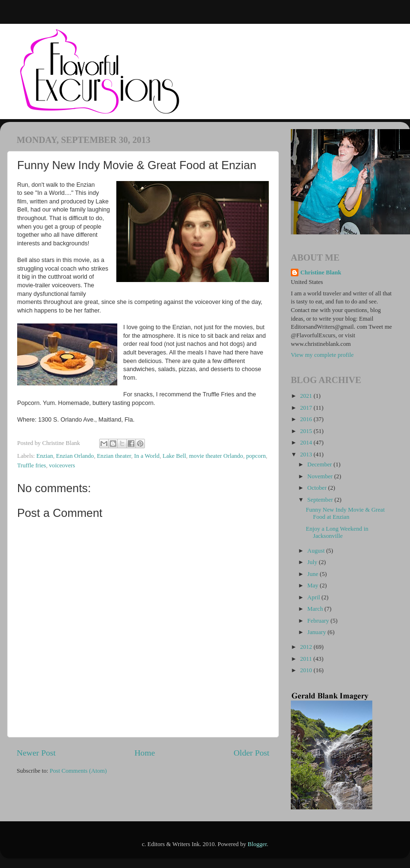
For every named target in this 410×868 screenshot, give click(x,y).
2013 (307, 454)
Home (145, 753)
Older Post (251, 753)
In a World (147, 456)
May (314, 585)
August (317, 551)
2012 (307, 647)
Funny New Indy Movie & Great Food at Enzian (345, 513)
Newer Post (36, 753)
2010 (307, 670)
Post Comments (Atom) (78, 771)
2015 (307, 431)
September (321, 500)
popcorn (256, 456)
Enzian (45, 456)
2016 (307, 419)
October (318, 488)
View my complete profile (322, 355)
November (321, 476)
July (313, 562)
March (316, 609)
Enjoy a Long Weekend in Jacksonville (337, 532)
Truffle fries (32, 465)
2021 (307, 396)
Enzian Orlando (75, 456)
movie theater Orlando (216, 456)
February (319, 621)
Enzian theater (114, 456)
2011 (307, 659)
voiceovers (62, 465)
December (321, 464)
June (314, 574)
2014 (307, 443)
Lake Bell (174, 456)
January (318, 632)
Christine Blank (321, 273)
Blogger (257, 844)
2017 (307, 408)
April (315, 597)
